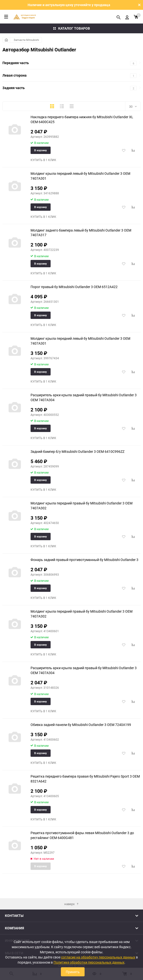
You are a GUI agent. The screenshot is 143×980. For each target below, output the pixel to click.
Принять (73, 972)
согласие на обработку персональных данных (98, 957)
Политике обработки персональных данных (89, 962)
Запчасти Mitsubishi (26, 40)
